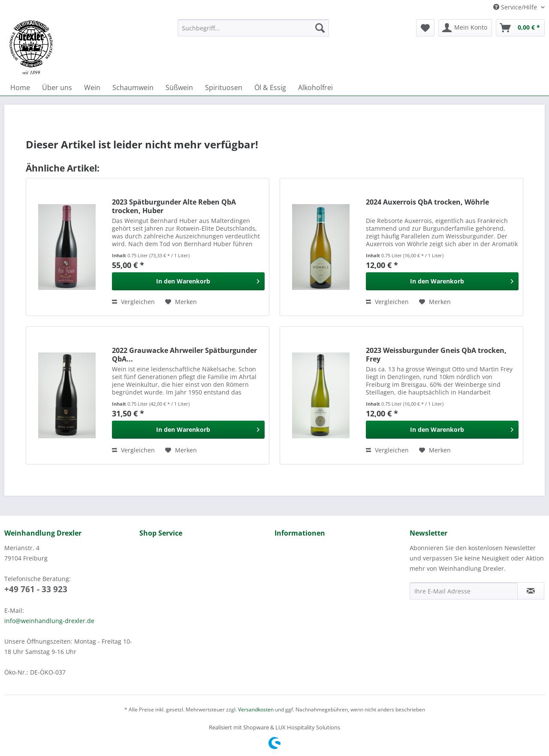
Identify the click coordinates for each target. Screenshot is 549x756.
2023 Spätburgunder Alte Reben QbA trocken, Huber (174, 206)
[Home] (20, 87)
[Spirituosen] (224, 87)
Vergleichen (133, 302)
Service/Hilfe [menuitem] (516, 7)
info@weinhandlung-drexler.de (49, 621)
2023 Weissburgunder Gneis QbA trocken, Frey (436, 355)
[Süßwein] (179, 87)
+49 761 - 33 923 (36, 589)
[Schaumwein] (133, 87)
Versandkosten (256, 709)
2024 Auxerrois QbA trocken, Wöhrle (427, 202)
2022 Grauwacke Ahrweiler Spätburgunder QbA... (184, 355)
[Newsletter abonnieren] (531, 591)
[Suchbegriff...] (253, 28)
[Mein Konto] (465, 28)
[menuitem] (253, 32)
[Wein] (92, 87)
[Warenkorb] (520, 28)
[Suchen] (320, 28)
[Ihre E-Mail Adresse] (464, 591)
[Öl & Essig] (270, 87)
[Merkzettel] (425, 28)
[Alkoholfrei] (315, 87)
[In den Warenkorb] (188, 281)
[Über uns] (57, 87)
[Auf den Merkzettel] (181, 302)
